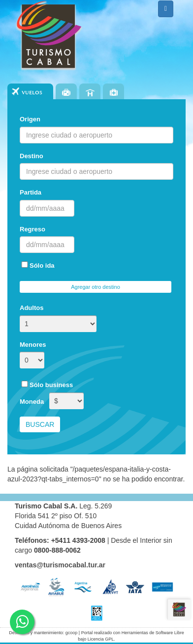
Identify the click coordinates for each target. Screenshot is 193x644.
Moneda (32, 402)
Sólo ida (37, 265)
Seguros (113, 92)
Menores (33, 345)
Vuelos (32, 93)
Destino (32, 156)
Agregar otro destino (96, 287)
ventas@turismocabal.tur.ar (60, 565)
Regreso (32, 229)
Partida (31, 192)
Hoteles (90, 92)
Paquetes (66, 92)
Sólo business (46, 385)
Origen (30, 119)
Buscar (40, 424)
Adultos (32, 308)
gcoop (72, 633)
